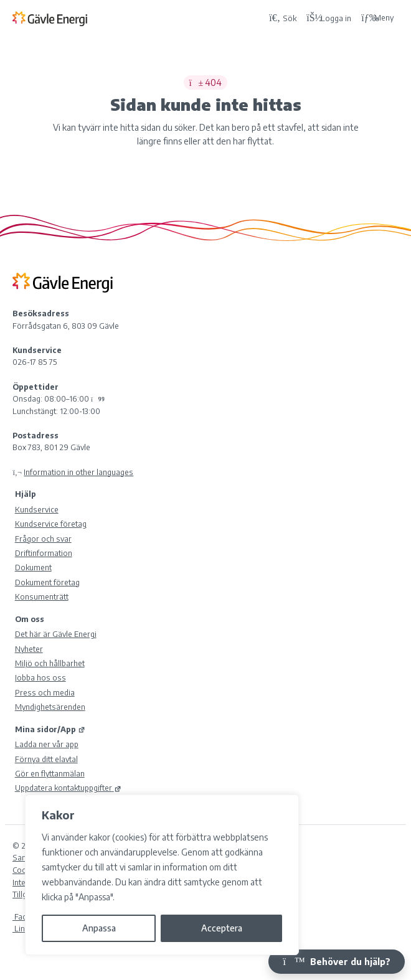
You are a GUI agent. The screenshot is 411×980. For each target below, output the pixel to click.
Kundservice (37, 509)
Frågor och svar (43, 539)
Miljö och (50, 663)
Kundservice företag (51, 524)
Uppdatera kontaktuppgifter (68, 788)
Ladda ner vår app (47, 744)
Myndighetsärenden (50, 707)
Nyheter (29, 649)
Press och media (45, 692)
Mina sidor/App (50, 729)
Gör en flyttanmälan (50, 773)
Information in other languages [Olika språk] (78, 472)
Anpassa (99, 928)
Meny (377, 18)
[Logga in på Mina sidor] (329, 18)
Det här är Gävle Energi (56, 634)
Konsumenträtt (42, 596)
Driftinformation (44, 553)
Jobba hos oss (40, 677)
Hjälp (26, 494)
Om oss (30, 619)
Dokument (33, 567)
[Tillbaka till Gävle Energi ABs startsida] (138, 18)
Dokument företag (47, 582)
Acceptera (222, 928)
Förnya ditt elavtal (46, 759)
